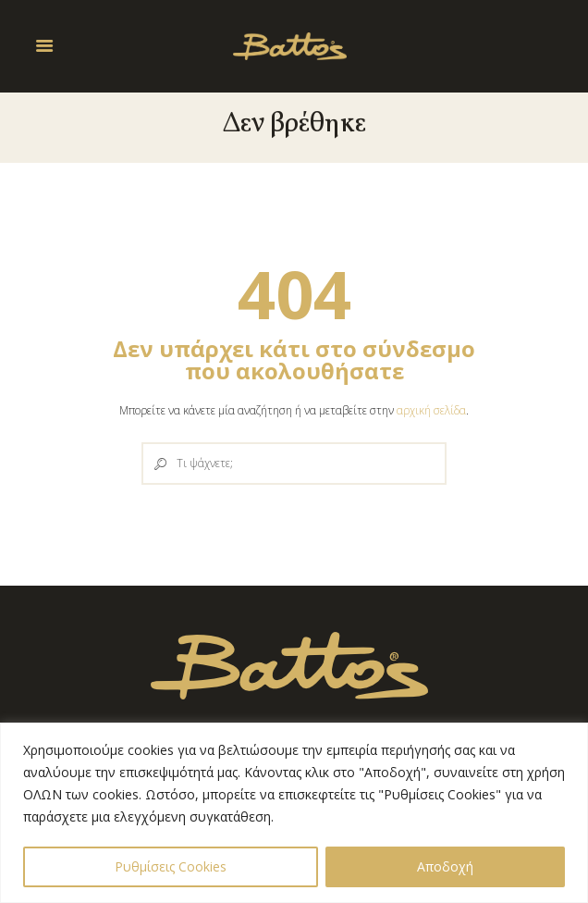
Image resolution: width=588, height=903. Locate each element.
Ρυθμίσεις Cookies (171, 866)
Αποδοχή (445, 866)
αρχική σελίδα (431, 410)
